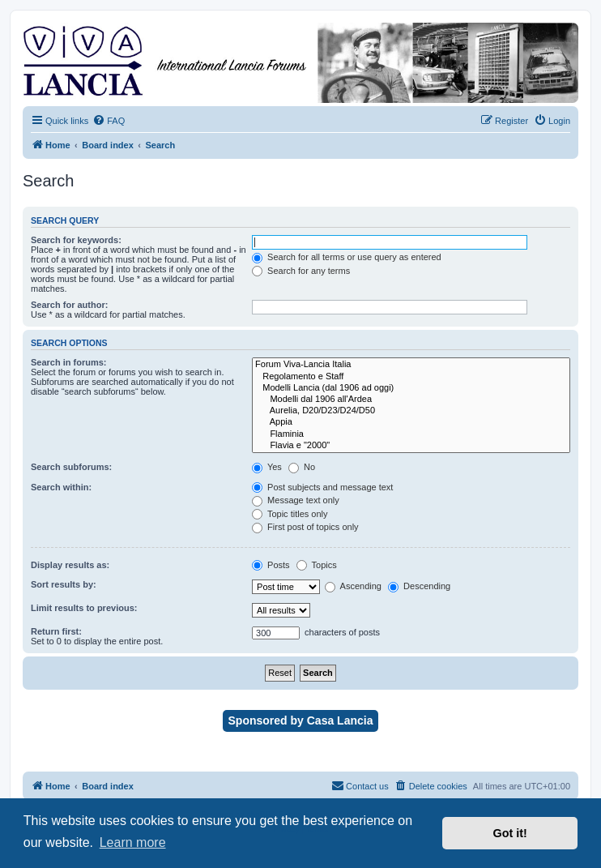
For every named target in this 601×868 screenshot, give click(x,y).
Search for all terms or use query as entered (347, 257)
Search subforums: (71, 467)
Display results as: (70, 565)
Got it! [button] (510, 833)
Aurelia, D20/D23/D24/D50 (411, 411)
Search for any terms (301, 271)
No (302, 467)
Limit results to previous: (84, 608)
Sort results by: (64, 584)
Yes (267, 467)
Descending (419, 586)
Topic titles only (290, 514)
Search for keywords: (76, 240)
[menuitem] (109, 121)
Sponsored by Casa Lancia (301, 720)
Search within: (61, 487)
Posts (271, 565)
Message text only (296, 500)
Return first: (56, 631)
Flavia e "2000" (411, 446)
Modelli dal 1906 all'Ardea (411, 400)
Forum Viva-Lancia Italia (411, 365)
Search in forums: (69, 362)
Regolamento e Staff (411, 377)
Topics (317, 565)
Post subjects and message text (322, 487)
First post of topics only (305, 527)
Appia (411, 422)
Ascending (353, 586)
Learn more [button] (133, 842)
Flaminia (411, 434)
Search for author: (69, 305)
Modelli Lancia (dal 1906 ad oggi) (411, 388)
